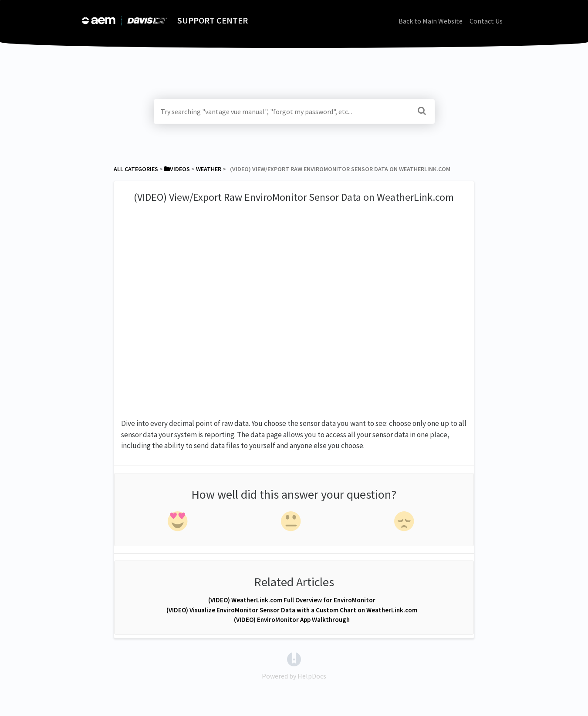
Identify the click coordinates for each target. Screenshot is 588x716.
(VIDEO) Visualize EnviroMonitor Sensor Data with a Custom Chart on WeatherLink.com (292, 610)
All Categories (136, 169)
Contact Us (486, 21)
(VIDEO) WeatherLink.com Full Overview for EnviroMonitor (292, 600)
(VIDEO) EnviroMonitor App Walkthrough (292, 620)
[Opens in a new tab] (294, 659)
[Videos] (177, 169)
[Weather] (209, 169)
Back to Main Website (431, 21)
